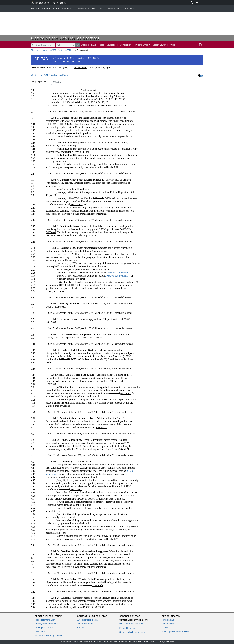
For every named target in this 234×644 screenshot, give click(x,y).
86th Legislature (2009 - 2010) (50, 50)
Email (140, 624)
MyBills (165, 628)
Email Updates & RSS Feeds (176, 631)
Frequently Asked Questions (48, 635)
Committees (82, 9)
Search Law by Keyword (164, 45)
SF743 (68, 50)
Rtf (200, 76)
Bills (94, 9)
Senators (81, 628)
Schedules (67, 9)
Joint (55, 9)
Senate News (168, 624)
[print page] (200, 45)
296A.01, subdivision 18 (117, 276)
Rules (101, 45)
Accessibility (41, 631)
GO (77, 45)
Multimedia (114, 9)
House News (168, 620)
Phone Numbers (127, 628)
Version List (37, 75)
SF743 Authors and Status (57, 75)
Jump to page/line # (41, 82)
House (34, 9)
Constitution (126, 45)
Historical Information (45, 620)
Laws (94, 45)
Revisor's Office (141, 45)
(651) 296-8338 (127, 624)
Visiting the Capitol (44, 628)
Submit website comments (132, 632)
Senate (45, 9)
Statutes (85, 45)
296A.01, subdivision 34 (119, 273)
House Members (85, 624)
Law (102, 9)
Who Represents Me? (88, 620)
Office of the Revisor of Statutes (66, 38)
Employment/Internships (46, 624)
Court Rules (112, 45)
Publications (129, 9)
